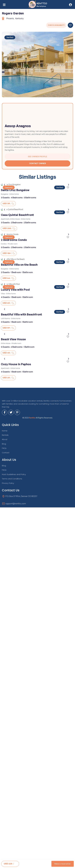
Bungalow (5, 194)
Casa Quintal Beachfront (17, 215)
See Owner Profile (37, 157)
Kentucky (19, 18)
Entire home (14, 194)
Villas (3, 294)
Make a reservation (63, 864)
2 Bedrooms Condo (14, 240)
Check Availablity (56, 25)
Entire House (15, 219)
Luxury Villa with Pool (15, 290)
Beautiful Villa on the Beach (19, 265)
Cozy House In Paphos (16, 487)
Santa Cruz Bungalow (15, 190)
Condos (4, 244)
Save (70, 25)
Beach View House (13, 421)
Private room (13, 244)
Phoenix (10, 18)
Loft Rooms (5, 359)
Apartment (5, 219)
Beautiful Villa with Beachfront (21, 355)
